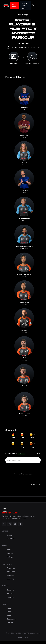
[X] (15, 524)
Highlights (11, 557)
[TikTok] (20, 524)
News (9, 612)
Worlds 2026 (15, 6)
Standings (11, 539)
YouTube (10, 553)
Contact (10, 623)
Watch (9, 550)
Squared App (12, 619)
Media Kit (10, 597)
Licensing (10, 579)
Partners (10, 593)
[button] (40, 6)
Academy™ (11, 572)
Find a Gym (11, 568)
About (9, 608)
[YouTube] (10, 524)
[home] (6, 6)
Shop (9, 615)
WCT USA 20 (23, 15)
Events (10, 535)
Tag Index (11, 575)
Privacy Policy (23, 637)
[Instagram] (4, 524)
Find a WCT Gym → (25, 6)
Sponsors (10, 590)
